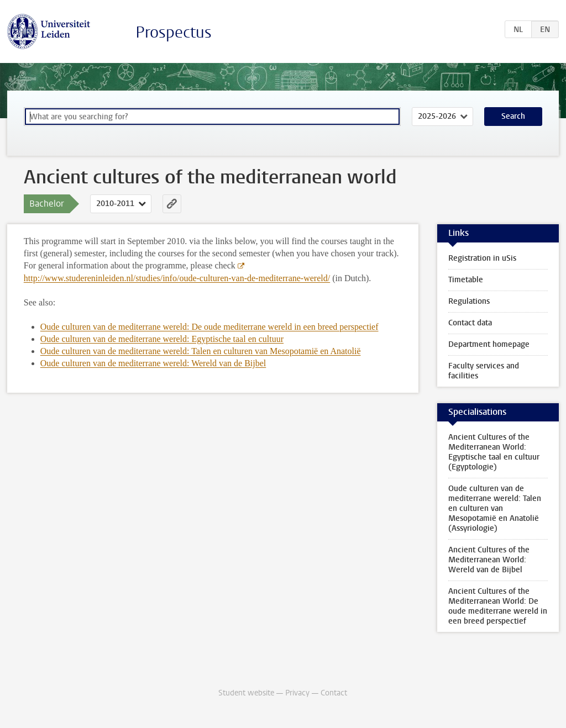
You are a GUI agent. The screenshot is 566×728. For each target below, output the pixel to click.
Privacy (297, 693)
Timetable (466, 280)
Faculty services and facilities (484, 371)
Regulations (469, 301)
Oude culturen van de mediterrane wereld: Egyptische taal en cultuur (162, 339)
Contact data (470, 323)
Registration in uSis (482, 258)
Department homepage (489, 344)
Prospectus (174, 32)
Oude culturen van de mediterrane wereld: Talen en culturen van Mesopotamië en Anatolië (201, 351)
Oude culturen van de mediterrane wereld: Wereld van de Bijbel (153, 363)
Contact (334, 693)
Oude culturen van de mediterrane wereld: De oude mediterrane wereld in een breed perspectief (209, 327)
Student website (246, 693)
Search (513, 116)
